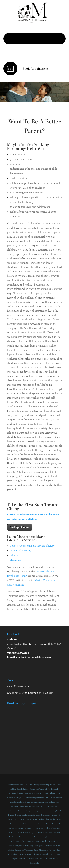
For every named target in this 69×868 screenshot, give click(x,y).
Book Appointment (20, 527)
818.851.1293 (22, 653)
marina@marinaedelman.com (33, 657)
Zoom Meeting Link (18, 686)
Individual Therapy (20, 551)
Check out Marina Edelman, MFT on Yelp (30, 693)
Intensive (15, 555)
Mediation (15, 560)
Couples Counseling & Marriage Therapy (32, 546)
